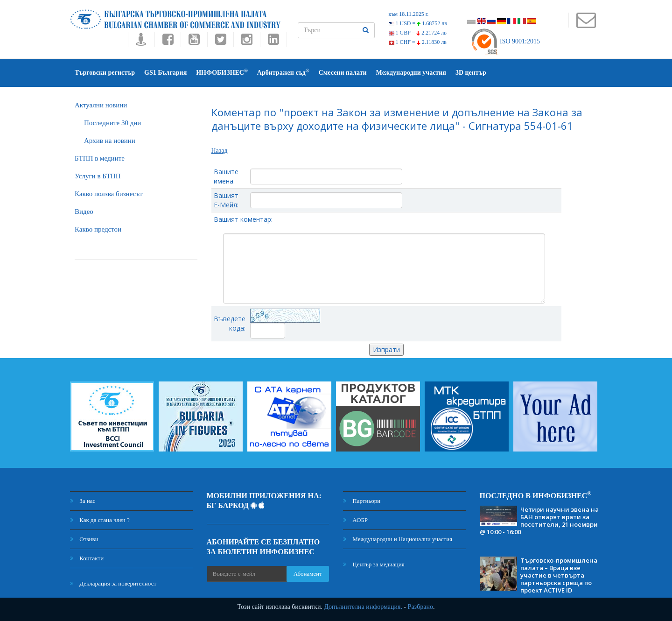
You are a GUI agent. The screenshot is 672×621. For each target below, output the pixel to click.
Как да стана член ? (100, 520)
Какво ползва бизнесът (109, 194)
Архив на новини (110, 141)
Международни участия (411, 73)
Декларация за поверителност (113, 583)
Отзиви (84, 539)
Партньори (362, 501)
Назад (220, 151)
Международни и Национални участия (398, 539)
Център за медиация (374, 564)
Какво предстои (98, 229)
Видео (84, 212)
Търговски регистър (105, 73)
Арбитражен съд (283, 72)
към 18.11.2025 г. (409, 14)
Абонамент (308, 574)
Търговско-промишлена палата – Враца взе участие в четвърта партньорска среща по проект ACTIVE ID (559, 575)
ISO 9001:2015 (505, 41)
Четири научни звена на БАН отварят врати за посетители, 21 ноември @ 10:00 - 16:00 (539, 521)
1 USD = (418, 23)
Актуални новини (101, 105)
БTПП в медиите (100, 158)
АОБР (355, 520)
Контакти (87, 558)
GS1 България (165, 73)
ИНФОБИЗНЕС (222, 72)
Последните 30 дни (112, 123)
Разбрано (420, 607)
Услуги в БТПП (98, 176)
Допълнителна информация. (363, 607)
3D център (471, 73)
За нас (83, 501)
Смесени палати (343, 73)
